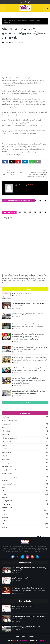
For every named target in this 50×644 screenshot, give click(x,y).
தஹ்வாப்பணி (25, 466)
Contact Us (32, 637)
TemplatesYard (24, 640)
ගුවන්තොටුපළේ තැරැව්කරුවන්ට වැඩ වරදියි (28, 314)
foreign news (25, 501)
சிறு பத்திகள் (25, 452)
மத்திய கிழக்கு (25, 473)
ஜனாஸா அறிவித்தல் (25, 484)
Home (17, 637)
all (25, 488)
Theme (42, 640)
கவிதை (25, 445)
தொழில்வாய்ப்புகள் (25, 470)
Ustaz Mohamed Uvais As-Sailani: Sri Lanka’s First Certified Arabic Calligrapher (28, 392)
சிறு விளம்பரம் (25, 456)
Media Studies (25, 507)
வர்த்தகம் (25, 481)
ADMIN (6, 43)
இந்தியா (25, 428)
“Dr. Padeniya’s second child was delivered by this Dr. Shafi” (29, 305)
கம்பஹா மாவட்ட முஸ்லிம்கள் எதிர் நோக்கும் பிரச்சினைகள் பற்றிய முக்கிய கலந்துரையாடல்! (30, 359)
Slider (25, 527)
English (25, 497)
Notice (25, 514)
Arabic (25, 491)
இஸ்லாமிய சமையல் (25, 438)
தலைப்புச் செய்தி (25, 463)
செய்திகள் (25, 459)
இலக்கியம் (25, 431)
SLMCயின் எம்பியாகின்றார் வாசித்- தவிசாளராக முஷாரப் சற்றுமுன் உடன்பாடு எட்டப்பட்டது (30, 369)
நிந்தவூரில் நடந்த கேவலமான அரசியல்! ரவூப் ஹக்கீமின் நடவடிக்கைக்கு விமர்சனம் (29, 348)
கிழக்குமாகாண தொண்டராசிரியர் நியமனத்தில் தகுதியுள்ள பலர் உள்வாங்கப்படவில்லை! (30, 325)
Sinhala (25, 524)
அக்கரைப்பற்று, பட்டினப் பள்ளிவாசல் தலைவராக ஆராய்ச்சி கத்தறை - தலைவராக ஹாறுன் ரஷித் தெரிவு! (28, 381)
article (25, 494)
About (24, 637)
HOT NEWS (25, 504)
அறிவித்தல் (25, 417)
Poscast (25, 521)
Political (25, 517)
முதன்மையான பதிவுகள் (25, 477)
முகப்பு (6, 20)
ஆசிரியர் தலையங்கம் (25, 421)
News (25, 511)
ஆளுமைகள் (25, 424)
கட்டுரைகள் (25, 442)
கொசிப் (25, 449)
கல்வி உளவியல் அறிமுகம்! (22, 293)
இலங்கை (25, 435)
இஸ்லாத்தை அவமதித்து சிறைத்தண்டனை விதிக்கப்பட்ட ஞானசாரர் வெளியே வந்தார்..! (29, 589)
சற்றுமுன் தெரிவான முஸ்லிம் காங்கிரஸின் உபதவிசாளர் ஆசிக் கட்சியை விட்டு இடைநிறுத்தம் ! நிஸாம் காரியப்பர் (28, 337)
